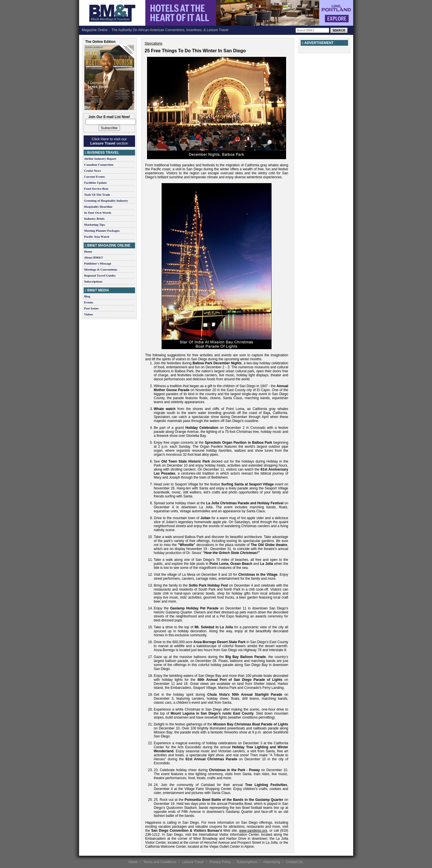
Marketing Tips (95, 225)
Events (89, 302)
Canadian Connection (99, 165)
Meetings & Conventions (101, 269)
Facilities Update (96, 183)
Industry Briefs (95, 219)
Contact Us (294, 862)
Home (88, 251)
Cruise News (93, 171)
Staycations (154, 43)
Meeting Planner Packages (102, 231)
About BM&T (94, 257)
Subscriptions (93, 281)
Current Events (95, 177)
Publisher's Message (98, 263)
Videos (89, 314)
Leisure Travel (193, 862)
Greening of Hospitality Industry (106, 201)
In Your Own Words (98, 213)
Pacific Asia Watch (97, 237)
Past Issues (92, 308)
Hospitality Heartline (98, 207)
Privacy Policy (220, 862)
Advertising (271, 862)
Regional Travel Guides (100, 275)
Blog (87, 296)
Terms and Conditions (160, 862)
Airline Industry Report (100, 159)
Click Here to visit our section (109, 141)
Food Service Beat (96, 189)
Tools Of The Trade (97, 195)
